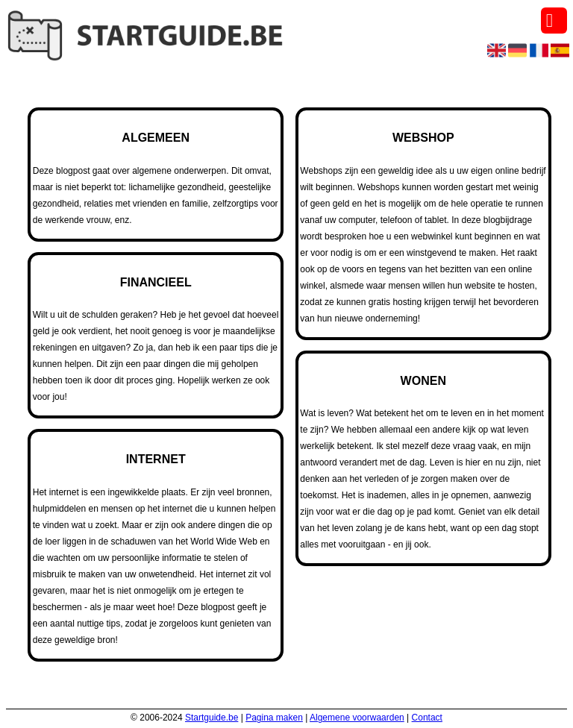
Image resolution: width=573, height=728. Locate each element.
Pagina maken (274, 718)
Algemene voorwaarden (357, 718)
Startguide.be (212, 718)
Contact (427, 718)
